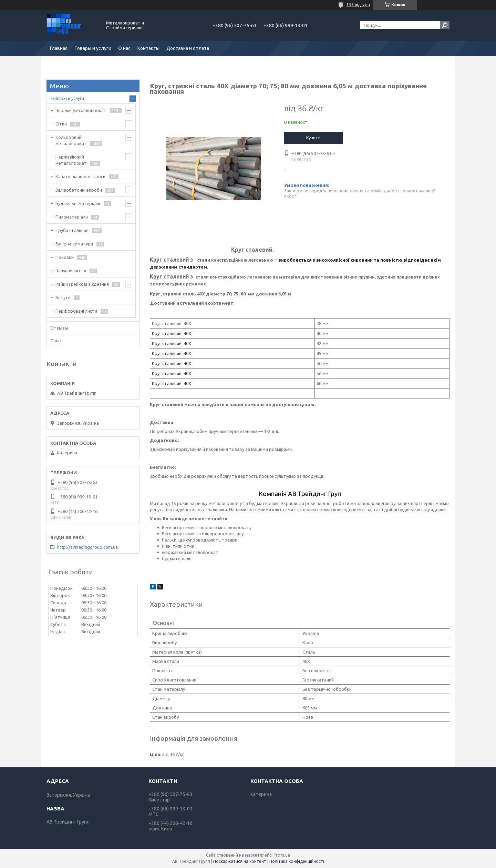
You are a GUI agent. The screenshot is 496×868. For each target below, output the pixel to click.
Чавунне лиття (71, 271)
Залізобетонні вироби (79, 190)
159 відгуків (358, 5)
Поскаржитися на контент (240, 861)
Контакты (148, 48)
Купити (313, 138)
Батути (63, 297)
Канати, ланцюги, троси (80, 176)
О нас (124, 48)
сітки (189, 546)
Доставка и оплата (188, 48)
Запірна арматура (74, 244)
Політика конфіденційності (297, 861)
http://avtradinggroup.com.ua (87, 547)
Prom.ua (282, 855)
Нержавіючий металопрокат (71, 160)
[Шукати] (445, 25)
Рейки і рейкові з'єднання (82, 284)
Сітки (61, 124)
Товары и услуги (93, 48)
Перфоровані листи (76, 311)
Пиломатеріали (72, 217)
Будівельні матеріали (78, 203)
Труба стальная (72, 230)
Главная (59, 48)
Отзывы (59, 328)
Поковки (65, 257)
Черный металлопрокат (81, 110)
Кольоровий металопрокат (71, 140)
